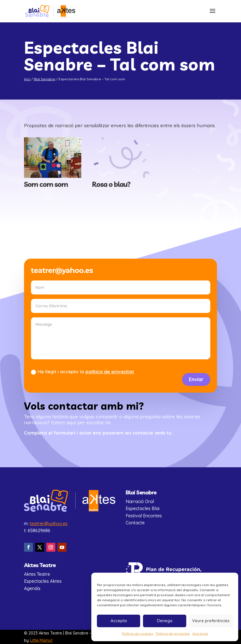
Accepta (119, 621)
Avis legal (200, 634)
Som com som (46, 184)
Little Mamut (41, 640)
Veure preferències (211, 621)
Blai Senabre (45, 79)
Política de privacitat (173, 634)
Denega (165, 621)
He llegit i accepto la (83, 372)
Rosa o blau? (111, 184)
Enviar (196, 379)
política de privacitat (110, 371)
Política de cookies (137, 634)
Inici (27, 79)
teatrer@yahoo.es (49, 523)
